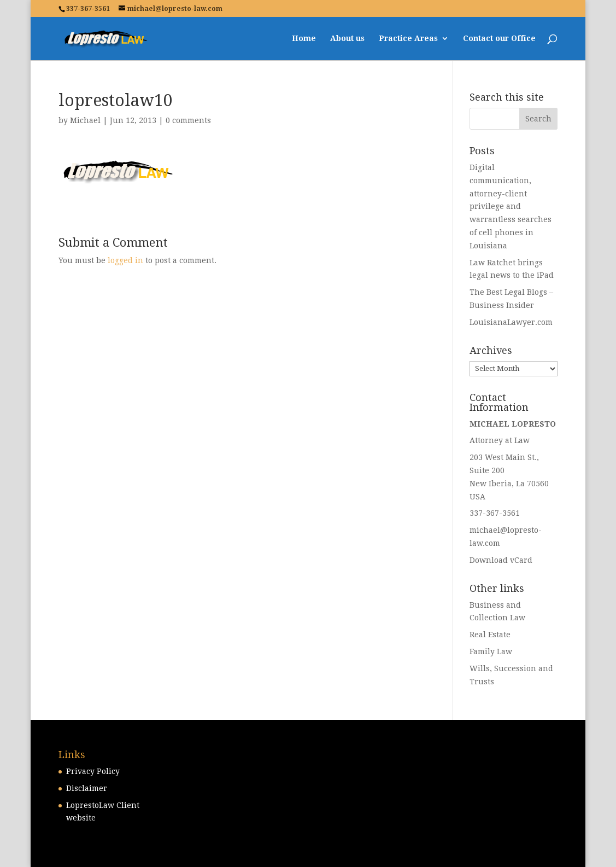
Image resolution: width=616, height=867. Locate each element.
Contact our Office (499, 39)
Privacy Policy (93, 771)
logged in (125, 260)
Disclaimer (87, 788)
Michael (85, 120)
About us (347, 39)
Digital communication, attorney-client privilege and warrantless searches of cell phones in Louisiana (511, 206)
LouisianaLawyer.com (511, 322)
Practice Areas (408, 39)
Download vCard (501, 560)
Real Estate (490, 635)
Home (304, 39)
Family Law (491, 651)
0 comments (188, 120)
